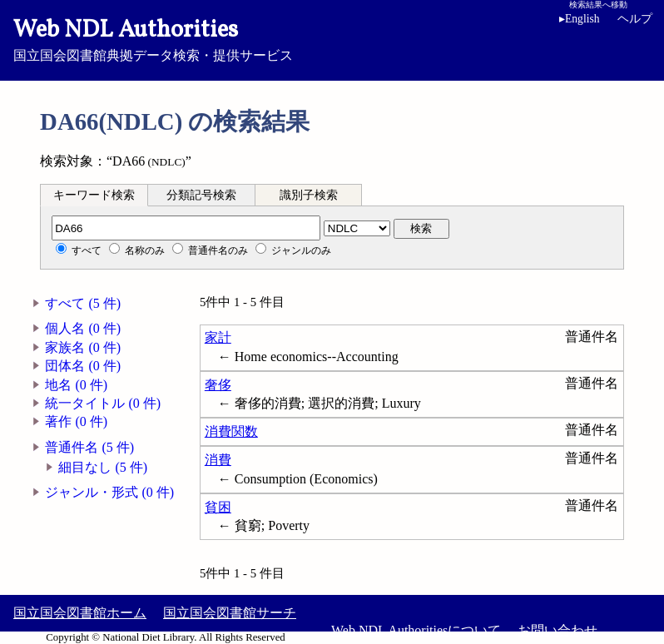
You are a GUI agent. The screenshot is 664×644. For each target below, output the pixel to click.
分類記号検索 (201, 195)
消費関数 (231, 431)
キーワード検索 (94, 195)
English (580, 19)
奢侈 (218, 385)
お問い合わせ (557, 630)
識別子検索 (309, 195)
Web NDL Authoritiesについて (416, 630)
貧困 (218, 507)
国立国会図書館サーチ (230, 613)
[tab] (94, 195)
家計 (218, 337)
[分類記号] (186, 228)
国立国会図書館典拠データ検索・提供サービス (332, 38)
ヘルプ (635, 19)
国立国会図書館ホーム (80, 613)
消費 (218, 460)
